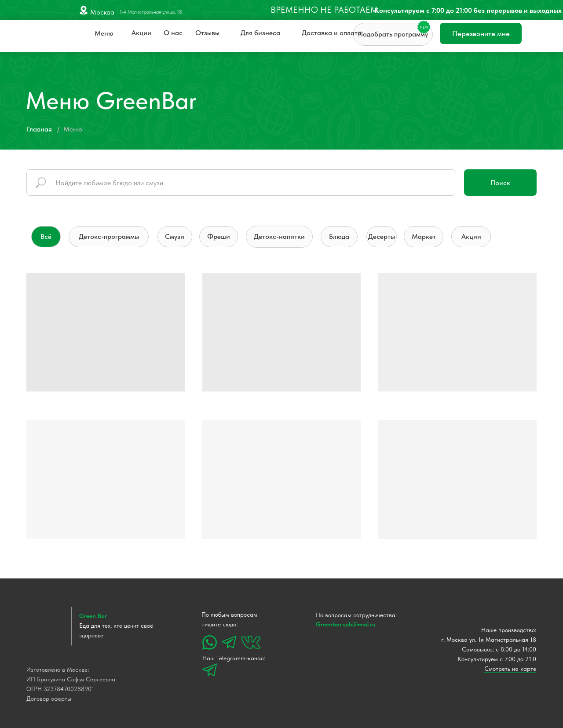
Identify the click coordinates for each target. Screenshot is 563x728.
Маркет (424, 236)
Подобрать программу (393, 34)
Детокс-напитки (279, 236)
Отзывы (207, 33)
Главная (39, 129)
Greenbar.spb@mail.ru (345, 624)
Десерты (382, 236)
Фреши (219, 236)
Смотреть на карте (510, 669)
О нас (173, 33)
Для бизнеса (260, 33)
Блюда (339, 236)
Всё (46, 236)
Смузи (175, 236)
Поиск (500, 183)
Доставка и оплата (332, 33)
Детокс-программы (109, 236)
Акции (141, 33)
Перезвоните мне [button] (481, 33)
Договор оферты (49, 699)
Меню (104, 33)
